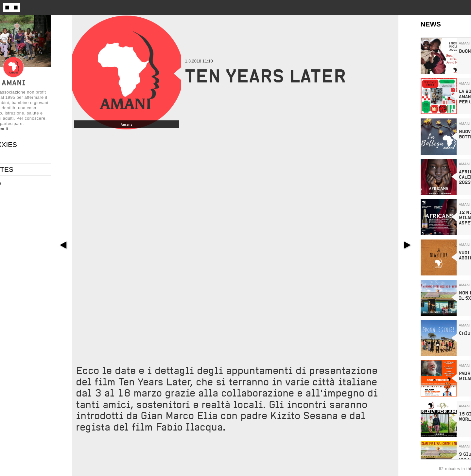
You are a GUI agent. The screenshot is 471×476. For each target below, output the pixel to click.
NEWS (431, 24)
